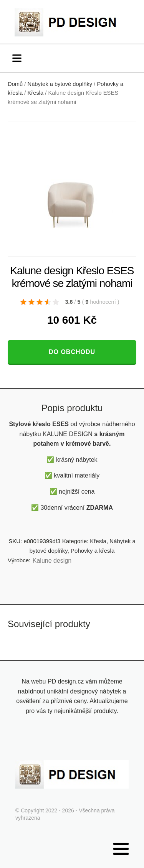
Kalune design (52, 561)
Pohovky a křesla (93, 551)
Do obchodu (72, 352)
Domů (15, 84)
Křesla (36, 93)
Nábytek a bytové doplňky (60, 84)
